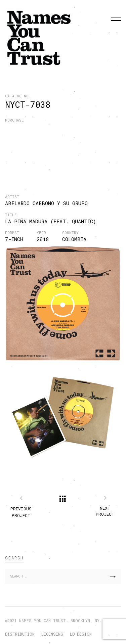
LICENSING (52, 634)
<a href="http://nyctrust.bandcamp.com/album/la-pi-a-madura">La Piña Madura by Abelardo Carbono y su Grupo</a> (59, 146)
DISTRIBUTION (20, 634)
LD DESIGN (81, 634)
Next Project (105, 511)
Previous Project (21, 512)
